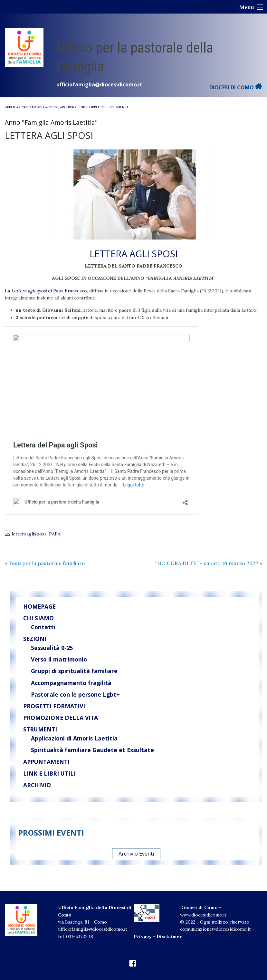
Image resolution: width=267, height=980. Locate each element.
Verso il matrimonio (59, 659)
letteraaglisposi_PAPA (36, 534)
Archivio (68, 107)
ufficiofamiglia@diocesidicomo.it (99, 84)
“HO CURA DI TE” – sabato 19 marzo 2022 (209, 563)
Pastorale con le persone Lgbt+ (75, 694)
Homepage (39, 606)
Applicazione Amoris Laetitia (31, 107)
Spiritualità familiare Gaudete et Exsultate (92, 750)
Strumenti (118, 107)
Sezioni (35, 639)
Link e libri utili (92, 107)
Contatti (43, 627)
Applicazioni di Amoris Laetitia (74, 738)
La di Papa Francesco (46, 291)
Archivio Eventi (136, 854)
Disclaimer (169, 936)
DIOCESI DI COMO (236, 87)
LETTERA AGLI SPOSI (134, 254)
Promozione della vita (61, 718)
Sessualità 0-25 (52, 648)
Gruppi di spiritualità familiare (74, 671)
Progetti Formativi (54, 706)
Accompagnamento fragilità (71, 683)
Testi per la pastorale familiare (45, 563)
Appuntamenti (46, 762)
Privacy (143, 936)
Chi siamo (38, 618)
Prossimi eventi (51, 833)
